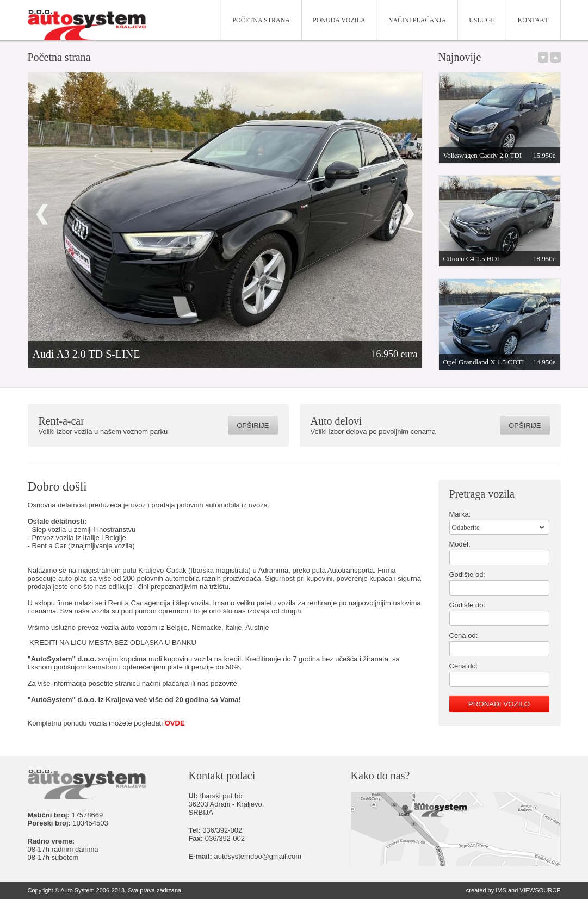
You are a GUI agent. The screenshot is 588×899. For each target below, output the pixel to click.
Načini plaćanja (417, 20)
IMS (501, 890)
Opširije (253, 426)
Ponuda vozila (339, 20)
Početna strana (261, 20)
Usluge (482, 20)
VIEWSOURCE (540, 890)
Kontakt (533, 20)
